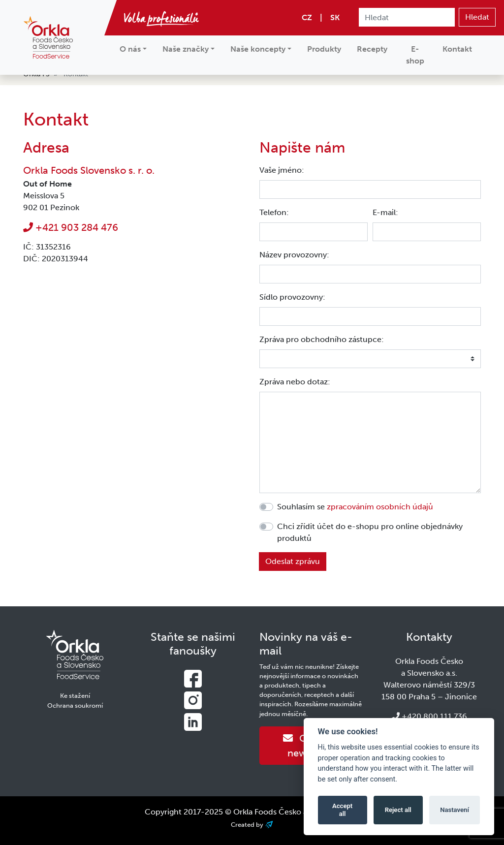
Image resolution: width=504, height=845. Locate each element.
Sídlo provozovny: (292, 297)
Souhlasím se (355, 507)
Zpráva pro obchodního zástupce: (322, 339)
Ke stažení (75, 696)
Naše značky (186, 49)
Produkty (324, 49)
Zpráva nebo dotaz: (295, 382)
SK (335, 17)
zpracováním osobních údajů (380, 507)
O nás (130, 49)
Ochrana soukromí (75, 705)
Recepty (372, 49)
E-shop (415, 55)
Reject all (398, 810)
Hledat (477, 17)
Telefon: (274, 212)
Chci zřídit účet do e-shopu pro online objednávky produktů (370, 532)
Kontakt (457, 49)
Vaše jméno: (282, 170)
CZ (307, 17)
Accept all (342, 810)
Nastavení (455, 810)
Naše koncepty (258, 49)
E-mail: (385, 212)
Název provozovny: (294, 255)
